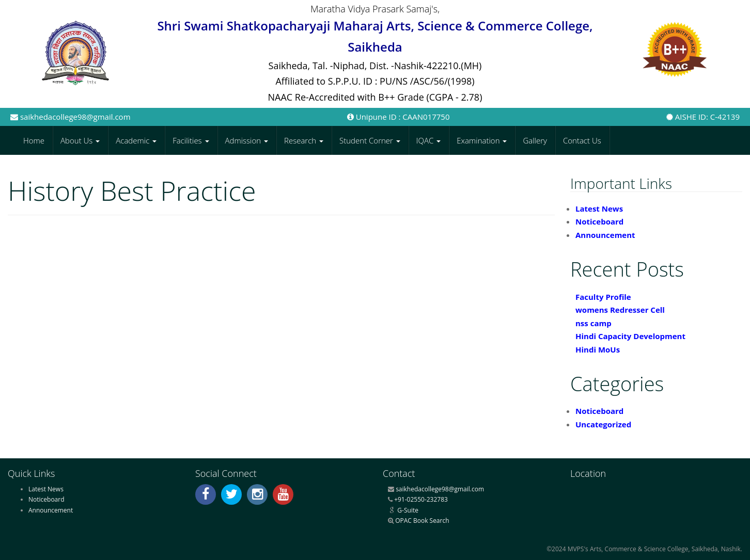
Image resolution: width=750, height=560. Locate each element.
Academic (136, 140)
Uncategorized (603, 424)
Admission (247, 140)
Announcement (605, 235)
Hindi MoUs (598, 349)
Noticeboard (599, 221)
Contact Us (582, 140)
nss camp (593, 323)
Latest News (599, 209)
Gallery (535, 140)
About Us (80, 140)
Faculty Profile (603, 297)
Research (304, 140)
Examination (482, 140)
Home (34, 140)
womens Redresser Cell (620, 310)
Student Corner (370, 140)
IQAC (428, 140)
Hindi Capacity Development (630, 336)
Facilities (191, 140)
